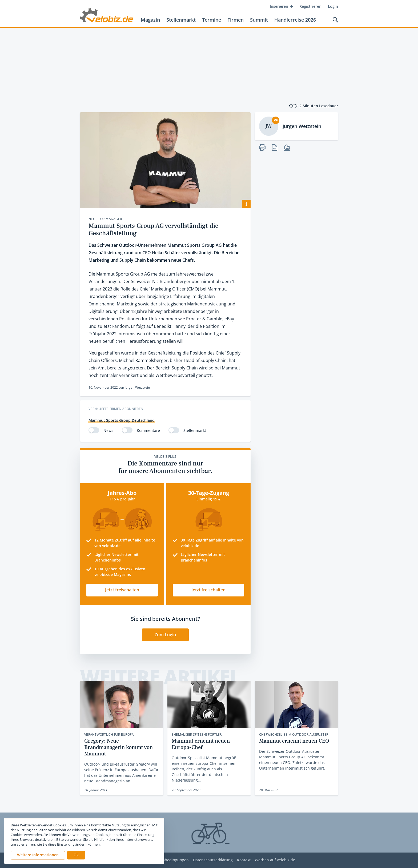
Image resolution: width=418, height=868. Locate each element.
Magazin (150, 20)
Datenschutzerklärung (213, 860)
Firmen (236, 20)
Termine (212, 20)
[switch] (94, 430)
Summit (259, 20)
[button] (76, 855)
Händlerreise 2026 (295, 20)
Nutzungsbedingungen (168, 860)
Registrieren (310, 6)
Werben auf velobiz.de (275, 860)
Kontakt (244, 860)
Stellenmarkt (181, 20)
